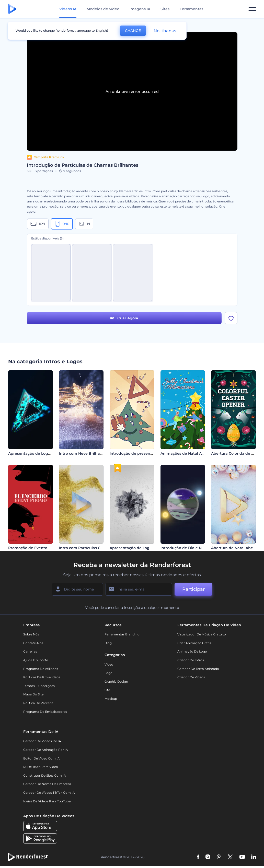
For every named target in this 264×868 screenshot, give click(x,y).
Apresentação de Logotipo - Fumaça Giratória (152, 548)
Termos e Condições (39, 686)
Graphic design (116, 682)
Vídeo (109, 664)
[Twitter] (230, 857)
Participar (193, 589)
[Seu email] (139, 589)
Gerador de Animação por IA (46, 750)
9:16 (62, 224)
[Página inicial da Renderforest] (12, 9)
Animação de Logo (192, 652)
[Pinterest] (219, 857)
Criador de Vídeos (191, 677)
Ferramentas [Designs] (191, 9)
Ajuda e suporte (36, 660)
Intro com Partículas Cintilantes (89, 548)
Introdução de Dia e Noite (185, 548)
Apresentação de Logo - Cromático (41, 453)
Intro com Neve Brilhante (83, 453)
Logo (108, 673)
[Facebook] (198, 857)
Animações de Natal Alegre (186, 453)
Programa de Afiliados (41, 669)
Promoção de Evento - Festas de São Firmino (50, 548)
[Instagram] (208, 857)
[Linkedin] (254, 857)
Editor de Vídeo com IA (42, 758)
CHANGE (133, 31)
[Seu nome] (77, 589)
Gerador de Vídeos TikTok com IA (49, 793)
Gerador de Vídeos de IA (42, 741)
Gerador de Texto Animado (198, 669)
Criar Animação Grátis (194, 643)
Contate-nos (33, 643)
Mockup (111, 699)
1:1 (84, 224)
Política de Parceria (38, 703)
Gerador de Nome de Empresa (47, 784)
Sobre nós (31, 635)
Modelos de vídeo (103, 9)
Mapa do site (33, 695)
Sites (165, 9)
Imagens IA (140, 9)
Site (107, 690)
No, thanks (165, 31)
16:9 (38, 224)
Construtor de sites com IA (45, 775)
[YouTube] (242, 857)
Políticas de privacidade (42, 677)
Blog (108, 643)
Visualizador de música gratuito (202, 635)
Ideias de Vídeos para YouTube (47, 801)
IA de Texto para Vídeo (41, 767)
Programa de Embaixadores (45, 712)
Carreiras (30, 652)
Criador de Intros (191, 660)
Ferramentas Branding (122, 635)
